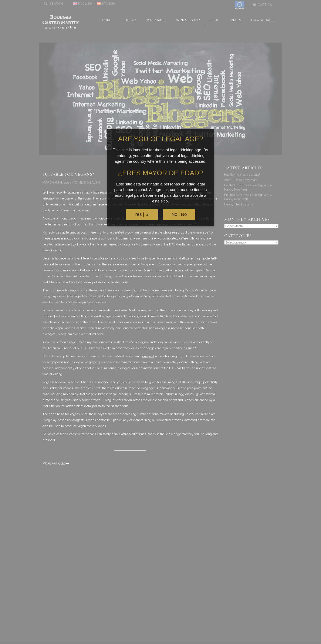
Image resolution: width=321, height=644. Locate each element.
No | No (179, 214)
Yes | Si (142, 214)
